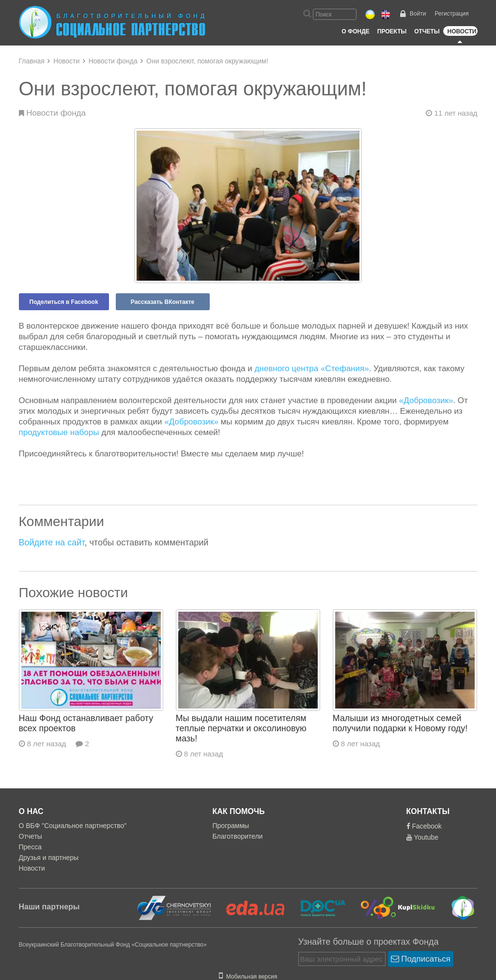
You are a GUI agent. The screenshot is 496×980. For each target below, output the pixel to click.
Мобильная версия (248, 977)
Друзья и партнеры (49, 858)
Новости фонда (113, 61)
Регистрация (451, 14)
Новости (462, 31)
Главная (32, 61)
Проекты (392, 31)
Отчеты (427, 31)
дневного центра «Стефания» (311, 369)
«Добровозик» (426, 400)
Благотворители (238, 836)
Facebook (424, 826)
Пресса (30, 847)
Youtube (423, 837)
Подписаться (421, 959)
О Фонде (355, 31)
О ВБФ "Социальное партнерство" (73, 826)
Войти (418, 14)
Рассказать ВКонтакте (163, 302)
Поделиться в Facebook (64, 302)
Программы (231, 826)
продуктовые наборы (59, 432)
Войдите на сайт (52, 543)
